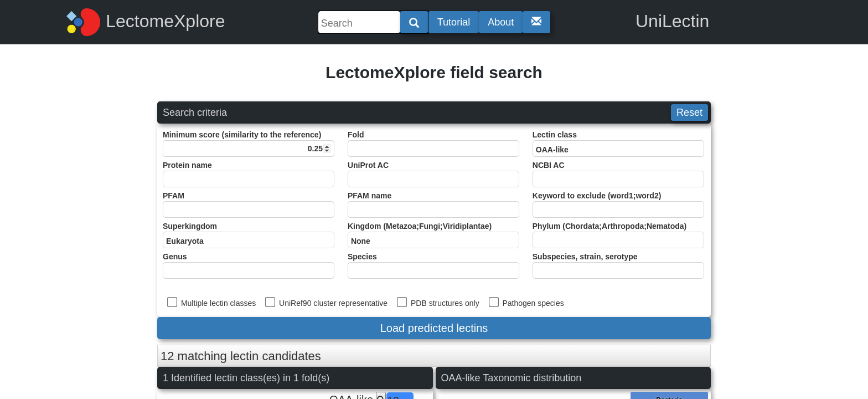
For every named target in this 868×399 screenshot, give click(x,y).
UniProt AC (433, 174)
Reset (689, 112)
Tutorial (454, 22)
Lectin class (618, 144)
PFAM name (433, 204)
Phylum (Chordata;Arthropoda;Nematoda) (618, 235)
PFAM (249, 204)
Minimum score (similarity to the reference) (249, 144)
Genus (249, 265)
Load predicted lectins (434, 328)
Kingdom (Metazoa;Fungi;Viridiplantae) (433, 235)
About (501, 22)
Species (433, 265)
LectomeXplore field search (434, 72)
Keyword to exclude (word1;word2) (618, 204)
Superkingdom (249, 235)
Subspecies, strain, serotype (618, 265)
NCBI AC (618, 174)
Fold (433, 144)
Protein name (249, 174)
